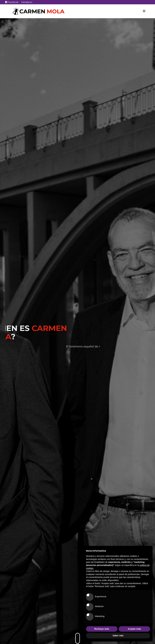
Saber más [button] (118, 636)
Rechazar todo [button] (102, 629)
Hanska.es (27, 2)
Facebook (12, 2)
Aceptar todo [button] (134, 629)
